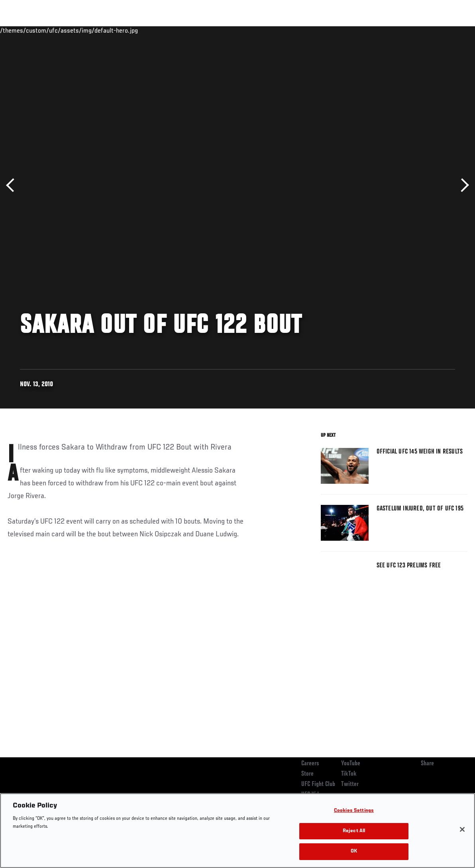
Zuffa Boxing (392, 30)
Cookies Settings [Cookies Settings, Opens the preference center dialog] (354, 811)
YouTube (351, 764)
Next (462, 185)
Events (22, 30)
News (122, 30)
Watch (353, 30)
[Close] (462, 829)
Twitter (350, 784)
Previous (13, 185)
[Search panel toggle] (449, 30)
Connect (321, 30)
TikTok (349, 774)
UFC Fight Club (318, 784)
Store (307, 774)
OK (354, 851)
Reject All (354, 831)
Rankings (56, 30)
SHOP (427, 30)
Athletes (91, 30)
